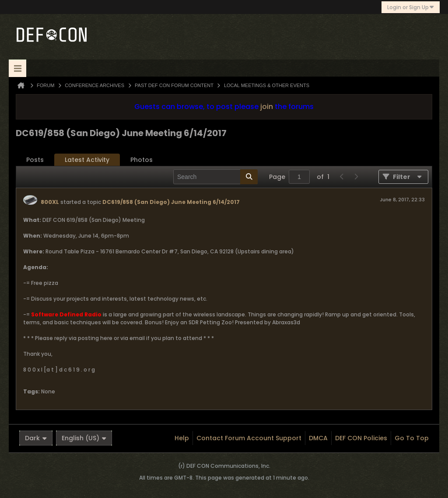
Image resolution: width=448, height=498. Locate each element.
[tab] (35, 160)
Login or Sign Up (411, 7)
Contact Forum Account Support (249, 438)
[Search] (215, 177)
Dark (36, 438)
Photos (142, 160)
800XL (50, 202)
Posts (35, 160)
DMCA (318, 438)
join (267, 107)
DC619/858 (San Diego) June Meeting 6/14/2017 (171, 202)
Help (182, 438)
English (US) (84, 438)
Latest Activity (87, 160)
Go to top (412, 438)
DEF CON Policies (361, 438)
